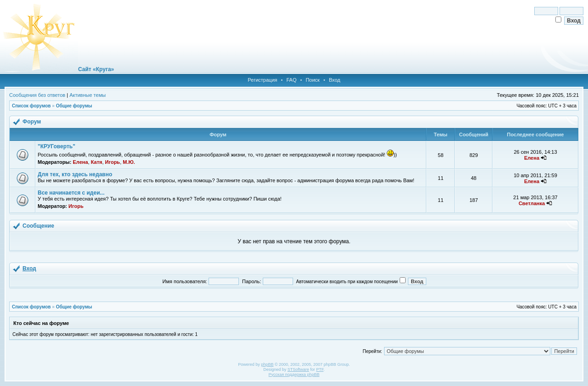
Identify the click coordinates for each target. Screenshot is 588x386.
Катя (97, 162)
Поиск (312, 80)
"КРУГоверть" (57, 146)
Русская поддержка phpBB (294, 375)
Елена (80, 162)
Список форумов (31, 106)
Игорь (113, 162)
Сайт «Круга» (96, 69)
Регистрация (262, 80)
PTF (320, 369)
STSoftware (298, 369)
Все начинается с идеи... (71, 193)
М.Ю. (129, 162)
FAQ (291, 80)
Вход (335, 80)
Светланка (532, 203)
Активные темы (88, 95)
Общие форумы (74, 106)
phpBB (267, 364)
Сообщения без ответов (37, 95)
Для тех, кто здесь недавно (75, 174)
